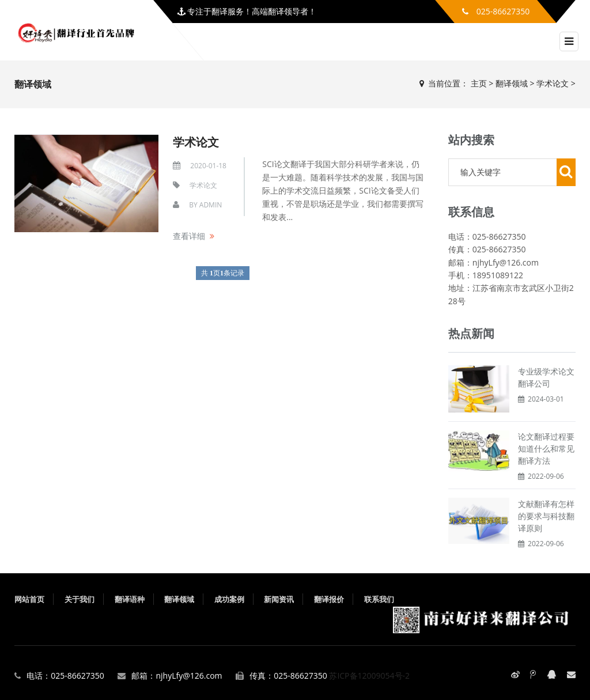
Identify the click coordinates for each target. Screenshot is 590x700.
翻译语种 (130, 599)
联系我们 (379, 599)
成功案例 (229, 599)
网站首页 (29, 599)
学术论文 (553, 83)
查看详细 (189, 236)
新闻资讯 (279, 599)
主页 (479, 83)
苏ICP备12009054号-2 (369, 676)
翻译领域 (512, 83)
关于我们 (80, 599)
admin (211, 205)
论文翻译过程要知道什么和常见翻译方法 (546, 449)
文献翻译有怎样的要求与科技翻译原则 (546, 516)
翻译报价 (329, 599)
